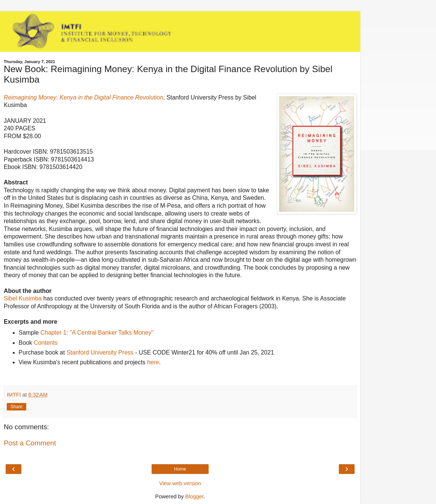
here (153, 362)
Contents (46, 343)
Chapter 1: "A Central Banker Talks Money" (97, 333)
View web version (180, 483)
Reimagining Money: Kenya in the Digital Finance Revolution (83, 97)
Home (180, 469)
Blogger (195, 496)
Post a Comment (30, 443)
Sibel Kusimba (23, 298)
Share (17, 407)
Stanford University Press (100, 352)
